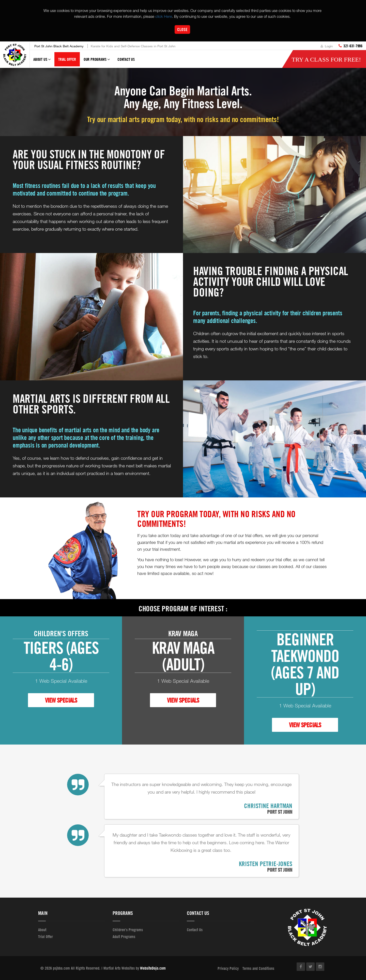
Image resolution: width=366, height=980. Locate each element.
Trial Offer (67, 59)
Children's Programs (128, 930)
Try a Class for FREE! (326, 60)
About (42, 930)
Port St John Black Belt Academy (59, 46)
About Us (42, 62)
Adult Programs (124, 937)
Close (182, 29)
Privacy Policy (228, 968)
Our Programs (97, 62)
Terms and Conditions (258, 968)
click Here (164, 16)
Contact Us (126, 59)
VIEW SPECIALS (61, 700)
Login (327, 46)
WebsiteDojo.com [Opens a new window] (153, 968)
